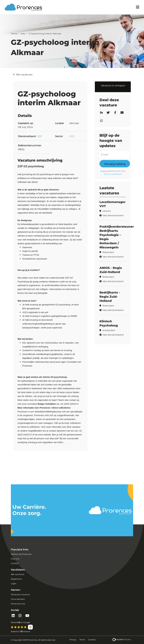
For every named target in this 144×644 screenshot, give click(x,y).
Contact (15, 563)
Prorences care (18, 604)
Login (14, 584)
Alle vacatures (24, 75)
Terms (82, 640)
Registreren (16, 579)
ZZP (40, 136)
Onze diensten (18, 599)
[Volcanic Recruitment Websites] (122, 640)
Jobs (23, 34)
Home (14, 34)
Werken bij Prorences (21, 554)
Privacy (73, 640)
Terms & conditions (113, 174)
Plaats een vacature (20, 595)
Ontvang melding (115, 164)
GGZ (72, 136)
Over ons (15, 559)
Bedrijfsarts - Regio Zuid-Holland (110, 297)
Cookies (92, 640)
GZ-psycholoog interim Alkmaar (45, 34)
